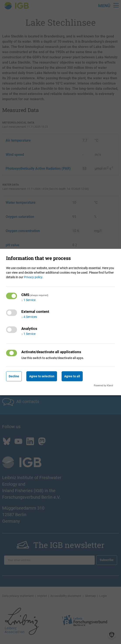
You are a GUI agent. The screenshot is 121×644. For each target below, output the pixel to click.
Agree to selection (42, 376)
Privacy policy (33, 277)
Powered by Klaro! (103, 386)
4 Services (29, 317)
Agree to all (72, 376)
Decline (14, 376)
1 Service (28, 300)
